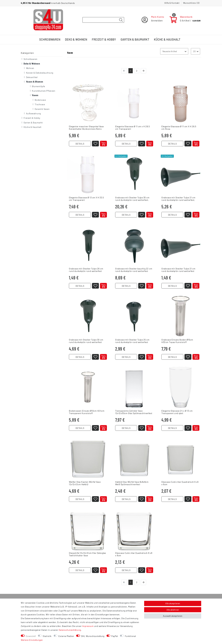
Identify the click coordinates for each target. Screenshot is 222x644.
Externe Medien (66, 636)
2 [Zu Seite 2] (137, 71)
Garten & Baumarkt (135, 39)
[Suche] (121, 20)
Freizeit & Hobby (104, 39)
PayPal (115, 636)
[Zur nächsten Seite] (144, 71)
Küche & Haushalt (167, 39)
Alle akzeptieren (173, 603)
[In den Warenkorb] (103, 144)
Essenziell (31, 636)
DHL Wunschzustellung (93, 636)
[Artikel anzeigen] (196, 286)
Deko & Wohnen (76, 39)
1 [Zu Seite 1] (131, 71)
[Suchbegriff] (103, 20)
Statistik (47, 636)
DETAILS (80, 144)
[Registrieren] (153, 20)
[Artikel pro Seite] (195, 51)
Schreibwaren (50, 39)
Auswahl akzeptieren (173, 616)
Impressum (88, 626)
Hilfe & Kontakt (172, 3)
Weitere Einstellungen (32, 640)
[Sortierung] (174, 51)
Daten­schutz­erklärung (70, 630)
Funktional (130, 636)
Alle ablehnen (173, 610)
